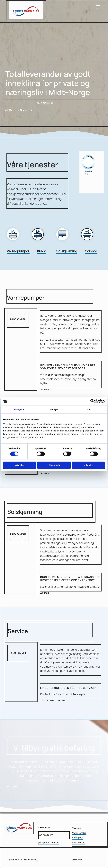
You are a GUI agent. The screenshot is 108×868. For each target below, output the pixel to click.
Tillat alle (88, 465)
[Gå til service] (91, 244)
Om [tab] (89, 409)
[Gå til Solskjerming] (66, 244)
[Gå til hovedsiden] (26, 18)
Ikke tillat (20, 465)
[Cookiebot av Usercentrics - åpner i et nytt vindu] (92, 401)
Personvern (78, 859)
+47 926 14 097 (46, 835)
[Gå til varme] (17, 244)
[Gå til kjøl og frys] (41, 244)
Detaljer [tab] (54, 409)
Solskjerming (67, 251)
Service (91, 251)
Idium (20, 859)
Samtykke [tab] (19, 409)
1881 (35, 859)
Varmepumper (18, 251)
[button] (9, 109)
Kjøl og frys (78, 838)
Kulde (42, 251)
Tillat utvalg (54, 465)
